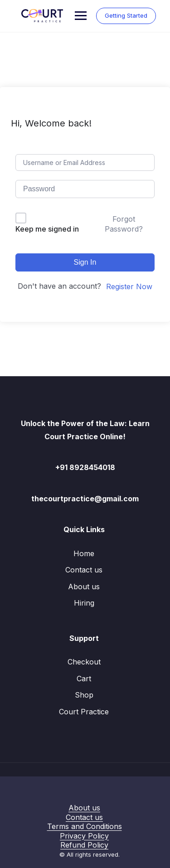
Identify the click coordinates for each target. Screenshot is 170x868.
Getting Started (126, 15)
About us (84, 587)
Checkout (84, 662)
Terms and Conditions (85, 826)
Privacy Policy (84, 836)
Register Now (129, 286)
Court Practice (84, 712)
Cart (84, 679)
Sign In (85, 262)
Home (84, 553)
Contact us (84, 570)
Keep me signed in (47, 229)
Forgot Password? (124, 224)
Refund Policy (84, 845)
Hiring (84, 603)
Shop (84, 695)
